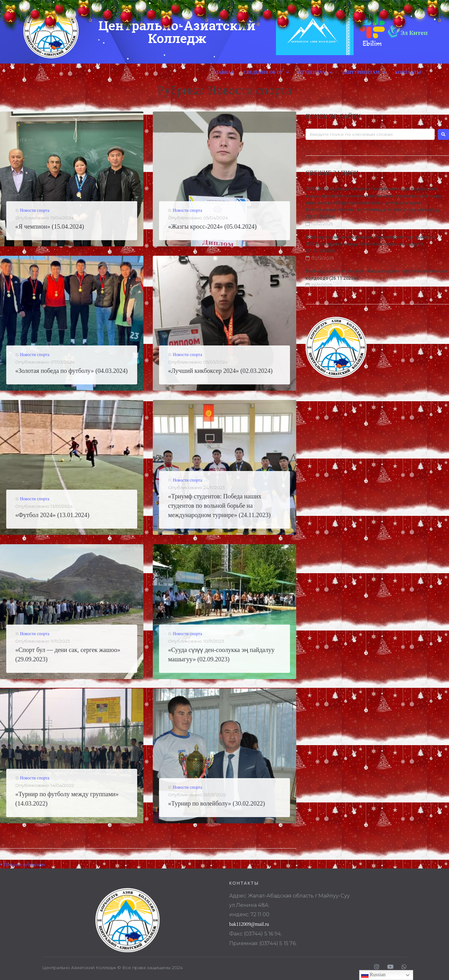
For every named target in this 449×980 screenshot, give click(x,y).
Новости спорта (35, 210)
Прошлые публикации (22, 865)
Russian (373, 975)
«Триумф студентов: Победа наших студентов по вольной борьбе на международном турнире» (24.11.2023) (219, 506)
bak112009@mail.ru (249, 924)
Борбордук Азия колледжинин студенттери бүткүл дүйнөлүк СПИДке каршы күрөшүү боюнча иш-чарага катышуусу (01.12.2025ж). (370, 244)
